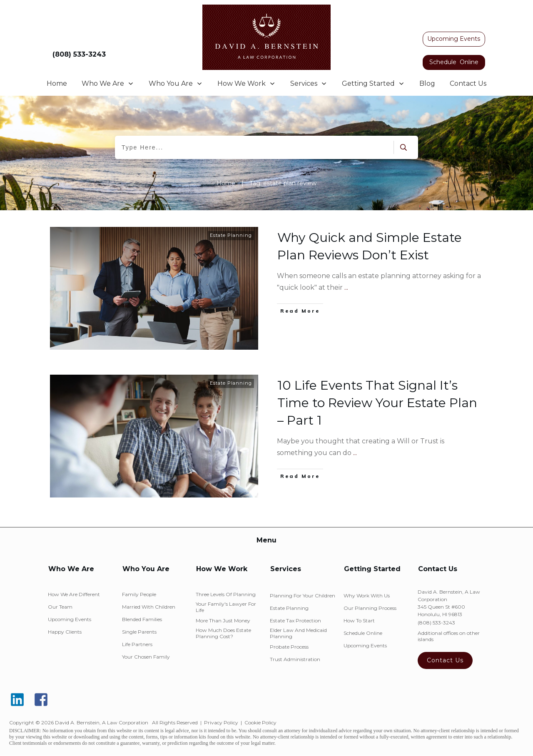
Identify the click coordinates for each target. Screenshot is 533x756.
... (346, 287)
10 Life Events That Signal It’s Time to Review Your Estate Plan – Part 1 (377, 403)
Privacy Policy (221, 722)
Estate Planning (231, 235)
